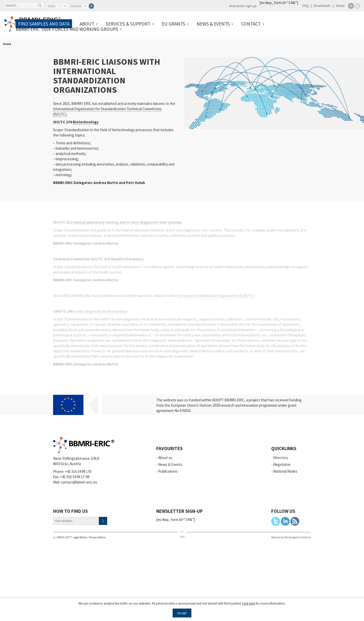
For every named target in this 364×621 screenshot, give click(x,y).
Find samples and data (44, 24)
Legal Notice (80, 537)
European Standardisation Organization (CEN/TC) (215, 296)
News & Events (213, 24)
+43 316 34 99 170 (78, 471)
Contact (251, 24)
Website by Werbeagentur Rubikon (291, 537)
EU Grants (174, 24)
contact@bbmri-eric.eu (79, 482)
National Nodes (285, 471)
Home (340, 6)
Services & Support (128, 24)
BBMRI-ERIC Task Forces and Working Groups (67, 29)
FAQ (306, 6)
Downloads (322, 6)
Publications (168, 471)
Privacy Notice (97, 537)
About (87, 24)
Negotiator (282, 464)
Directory (281, 458)
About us (165, 458)
